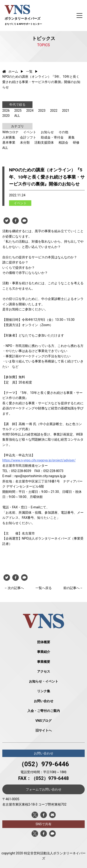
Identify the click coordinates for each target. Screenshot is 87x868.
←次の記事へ (14, 588)
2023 (42, 111)
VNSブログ (44, 721)
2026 (6, 111)
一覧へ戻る (44, 588)
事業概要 (44, 662)
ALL (17, 116)
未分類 (25, 142)
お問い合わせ (44, 701)
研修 (76, 142)
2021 (66, 111)
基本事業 (9, 142)
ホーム (10, 71)
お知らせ (47, 132)
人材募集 (9, 137)
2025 (18, 111)
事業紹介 (44, 652)
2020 (6, 116)
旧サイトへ (44, 730)
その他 (63, 132)
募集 (71, 137)
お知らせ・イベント (44, 681)
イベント (30, 132)
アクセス (44, 671)
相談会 (63, 142)
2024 (30, 111)
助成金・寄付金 (52, 137)
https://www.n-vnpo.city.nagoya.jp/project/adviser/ (39, 460)
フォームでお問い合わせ (44, 789)
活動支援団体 (44, 142)
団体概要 (44, 642)
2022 (54, 111)
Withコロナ (10, 132)
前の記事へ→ (73, 588)
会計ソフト (28, 137)
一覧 (29, 71)
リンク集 (44, 691)
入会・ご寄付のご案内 (44, 711)
